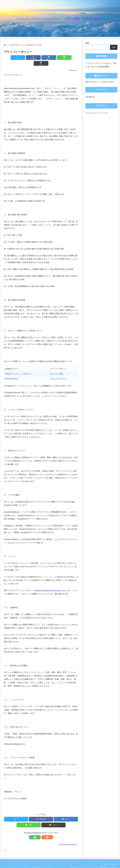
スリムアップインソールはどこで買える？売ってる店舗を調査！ (101, 65)
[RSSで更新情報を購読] (43, 831)
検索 (87, 43)
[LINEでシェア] (54, 58)
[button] (66, 58)
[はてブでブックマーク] (41, 58)
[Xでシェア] (16, 58)
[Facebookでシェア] (29, 58)
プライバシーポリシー (111, 859)
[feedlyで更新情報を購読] (39, 831)
